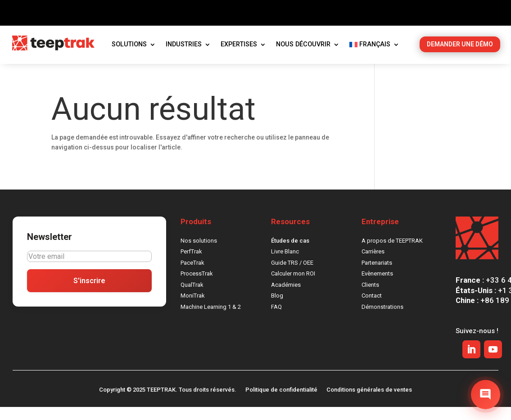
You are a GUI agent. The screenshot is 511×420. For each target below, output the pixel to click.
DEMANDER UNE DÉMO (460, 56)
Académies (286, 297)
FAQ (276, 319)
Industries (184, 56)
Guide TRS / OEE (292, 275)
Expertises (239, 56)
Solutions (129, 56)
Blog (277, 308)
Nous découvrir (303, 56)
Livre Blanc (285, 264)
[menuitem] (374, 59)
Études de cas (290, 253)
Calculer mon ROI (293, 286)
